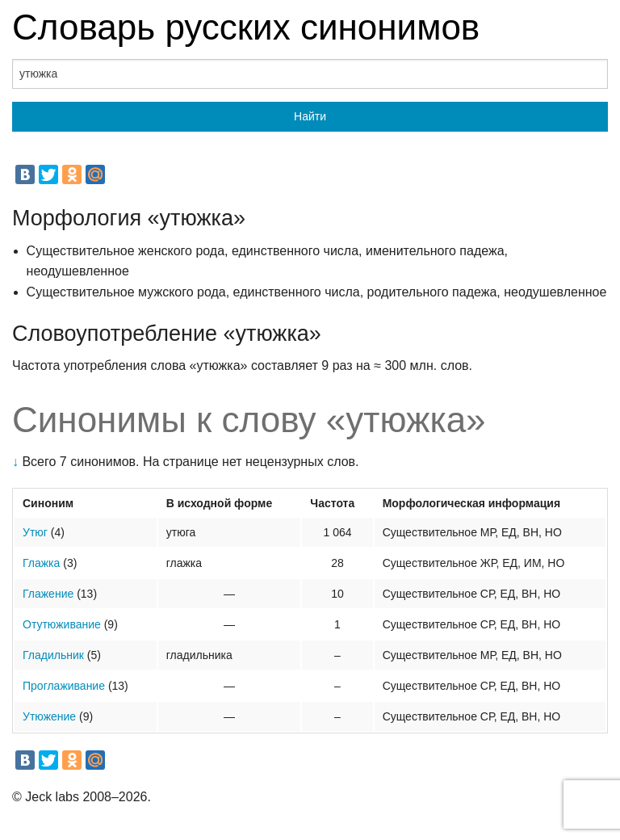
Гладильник (53, 655)
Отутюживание (62, 624)
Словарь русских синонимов (246, 27)
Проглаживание (64, 686)
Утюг (35, 532)
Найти (310, 116)
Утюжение (49, 716)
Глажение (48, 594)
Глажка (41, 563)
